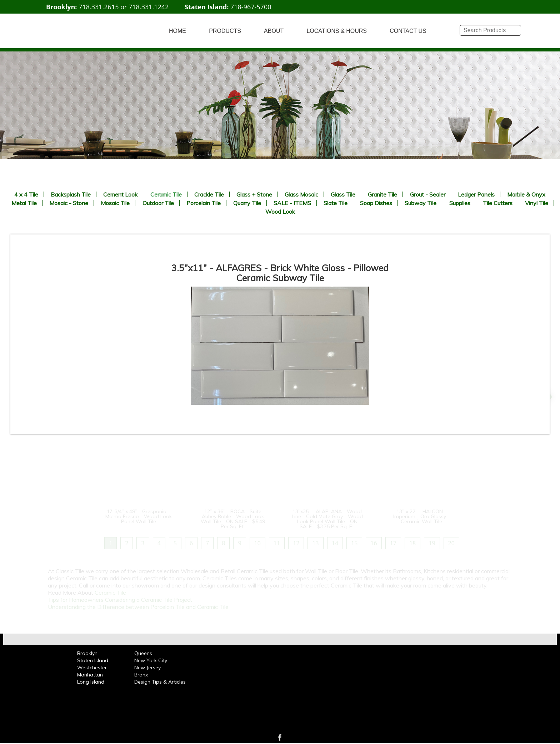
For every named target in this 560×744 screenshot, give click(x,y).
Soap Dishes (376, 203)
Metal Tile (24, 203)
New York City (151, 660)
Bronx (141, 675)
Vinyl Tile (537, 203)
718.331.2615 (99, 7)
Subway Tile (421, 203)
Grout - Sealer (428, 194)
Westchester (92, 668)
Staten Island (93, 660)
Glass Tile (343, 194)
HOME (177, 31)
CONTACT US (408, 31)
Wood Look (280, 212)
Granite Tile (382, 194)
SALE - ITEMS (292, 203)
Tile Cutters (498, 203)
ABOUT (274, 31)
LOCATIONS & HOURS (337, 31)
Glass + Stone (254, 194)
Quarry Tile (247, 203)
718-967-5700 (251, 7)
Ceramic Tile (166, 194)
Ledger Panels (476, 194)
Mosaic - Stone (69, 203)
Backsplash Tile (71, 194)
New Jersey (147, 668)
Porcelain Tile (204, 203)
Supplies (460, 203)
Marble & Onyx (526, 194)
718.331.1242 (149, 7)
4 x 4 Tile (26, 194)
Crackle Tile (209, 194)
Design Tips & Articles (160, 682)
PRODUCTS (225, 31)
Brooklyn (87, 653)
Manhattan (90, 675)
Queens (143, 653)
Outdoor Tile (158, 203)
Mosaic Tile (115, 203)
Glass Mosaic (301, 194)
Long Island (91, 682)
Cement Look (120, 194)
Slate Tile (336, 203)
